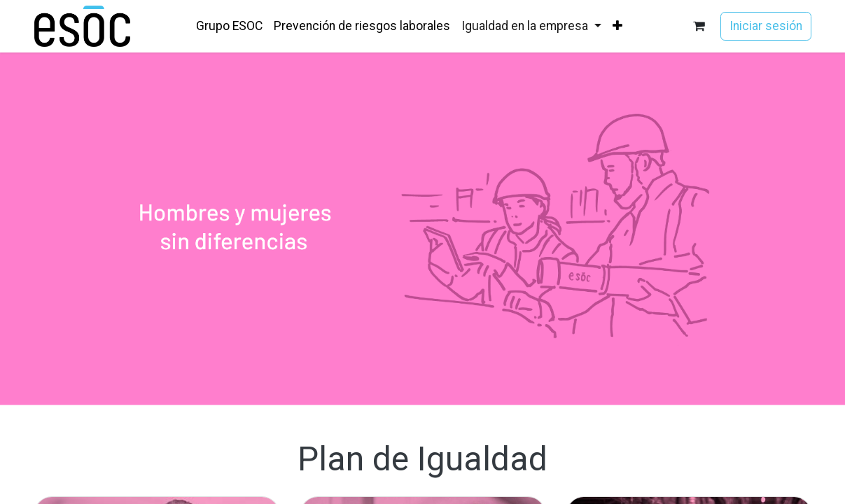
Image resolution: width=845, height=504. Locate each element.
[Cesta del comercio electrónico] (698, 26)
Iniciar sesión (766, 26)
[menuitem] (229, 26)
